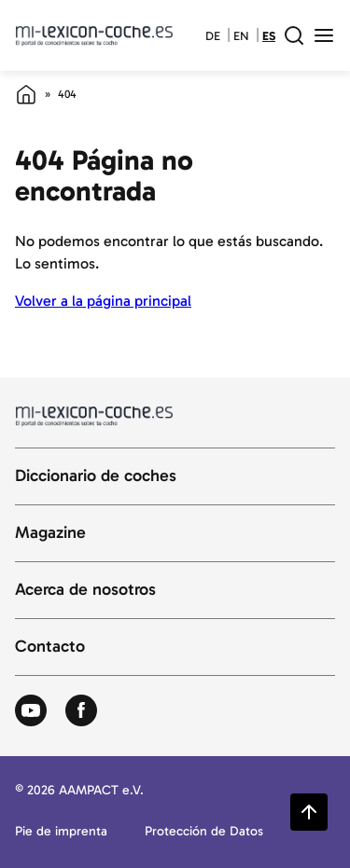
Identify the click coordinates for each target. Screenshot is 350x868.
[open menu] (324, 35)
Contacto (50, 647)
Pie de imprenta (61, 832)
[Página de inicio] (26, 94)
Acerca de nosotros (85, 590)
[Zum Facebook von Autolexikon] (81, 711)
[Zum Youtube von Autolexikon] (31, 711)
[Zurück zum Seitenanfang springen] (309, 812)
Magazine (50, 533)
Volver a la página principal (103, 301)
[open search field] (294, 35)
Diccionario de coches (96, 476)
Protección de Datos (204, 832)
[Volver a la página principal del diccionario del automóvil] (94, 36)
